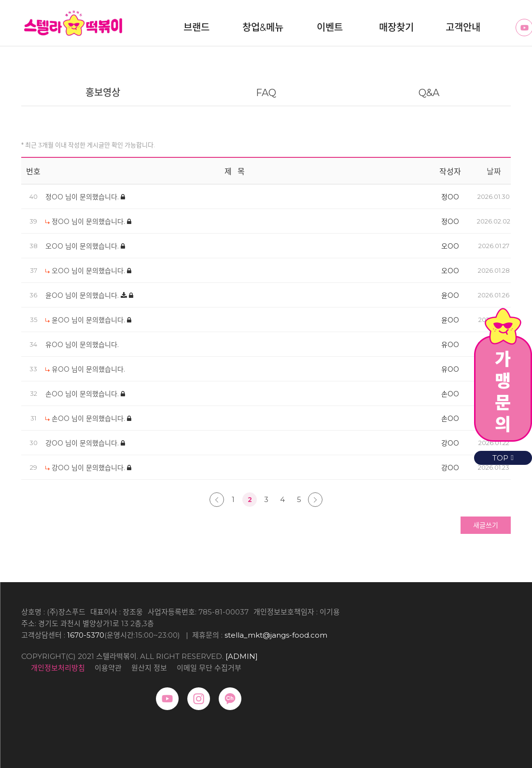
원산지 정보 (149, 668)
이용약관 (108, 668)
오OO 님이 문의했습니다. (83, 246)
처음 (217, 500)
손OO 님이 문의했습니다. (83, 394)
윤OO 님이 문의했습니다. (83, 295)
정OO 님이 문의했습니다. (83, 197)
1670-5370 (86, 635)
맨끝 (315, 500)
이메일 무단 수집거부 (209, 668)
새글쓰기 (486, 525)
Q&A (429, 93)
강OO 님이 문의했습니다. (83, 443)
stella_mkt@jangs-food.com (276, 635)
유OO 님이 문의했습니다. (82, 345)
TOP (503, 458)
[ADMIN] (242, 656)
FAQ (266, 93)
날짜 (494, 172)
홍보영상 (103, 93)
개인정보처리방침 (58, 668)
